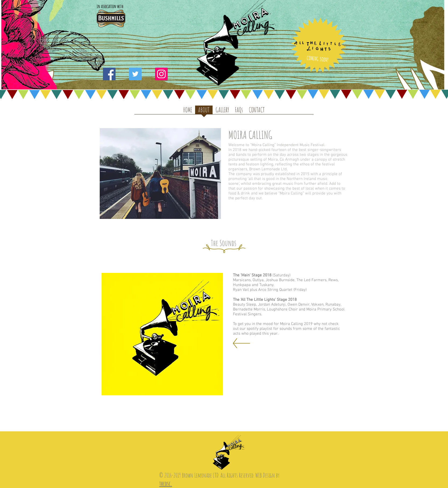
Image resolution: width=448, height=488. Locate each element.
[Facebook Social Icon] (109, 74)
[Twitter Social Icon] (135, 74)
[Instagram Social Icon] (161, 74)
